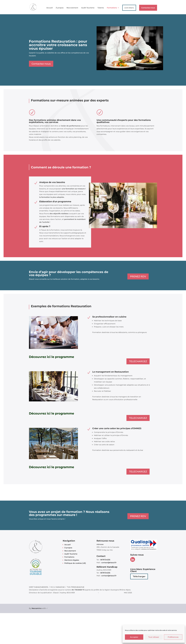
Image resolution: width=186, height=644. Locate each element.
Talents (101, 8)
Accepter (134, 637)
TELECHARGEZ (138, 361)
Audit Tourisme (88, 8)
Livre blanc (129, 8)
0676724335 (105, 560)
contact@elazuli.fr (109, 563)
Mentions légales (72, 560)
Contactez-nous (148, 8)
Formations (112, 8)
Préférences (173, 637)
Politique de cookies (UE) (75, 563)
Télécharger (139, 576)
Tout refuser (154, 637)
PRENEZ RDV (138, 276)
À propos (60, 8)
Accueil (50, 8)
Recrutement (72, 8)
